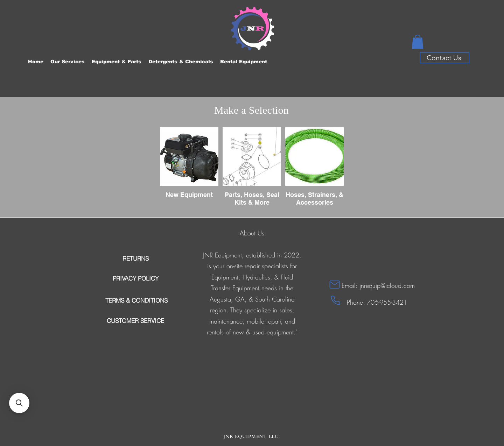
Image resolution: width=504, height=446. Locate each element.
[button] (418, 42)
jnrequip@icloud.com (387, 285)
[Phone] (335, 300)
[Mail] (335, 285)
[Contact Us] (444, 58)
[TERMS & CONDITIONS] (136, 300)
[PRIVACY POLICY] (135, 278)
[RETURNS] (135, 259)
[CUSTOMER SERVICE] (135, 321)
